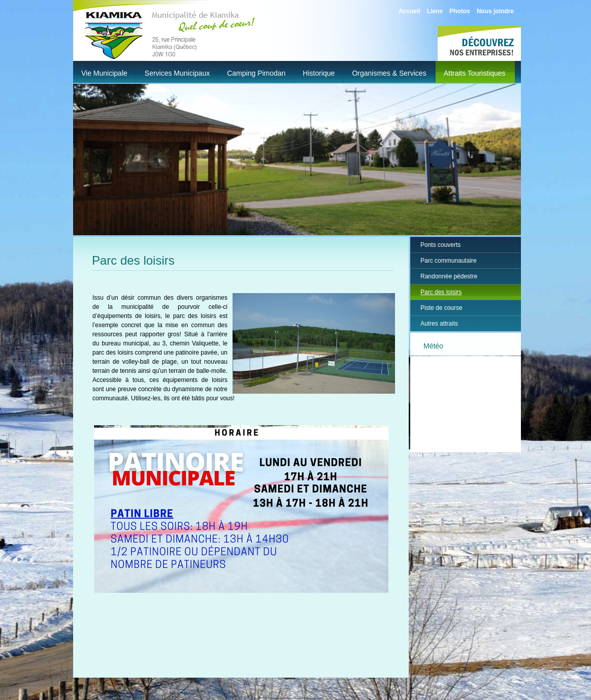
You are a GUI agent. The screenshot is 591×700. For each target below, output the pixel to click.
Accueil (409, 11)
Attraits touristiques (475, 73)
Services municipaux (177, 73)
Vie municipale (104, 73)
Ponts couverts (440, 245)
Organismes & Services (389, 73)
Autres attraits (439, 324)
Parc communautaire (449, 261)
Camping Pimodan (256, 73)
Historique (319, 73)
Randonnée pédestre (449, 276)
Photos (460, 11)
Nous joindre (495, 11)
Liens (435, 11)
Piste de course (441, 308)
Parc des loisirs (441, 292)
